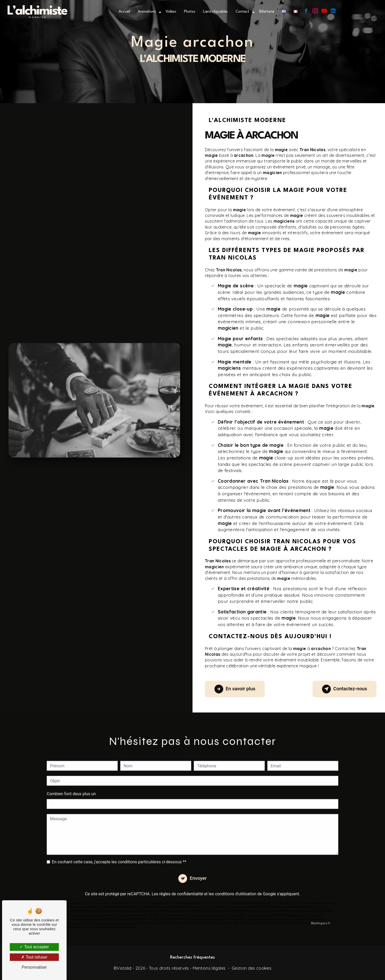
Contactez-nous (343, 689)
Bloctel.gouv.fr (321, 917)
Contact (242, 12)
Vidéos (171, 12)
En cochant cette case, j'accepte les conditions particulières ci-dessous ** (119, 855)
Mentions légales (209, 969)
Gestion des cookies (252, 969)
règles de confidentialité (181, 888)
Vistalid (124, 969)
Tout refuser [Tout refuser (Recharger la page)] (34, 957)
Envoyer (198, 872)
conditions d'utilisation (236, 888)
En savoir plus (236, 689)
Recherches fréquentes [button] (192, 959)
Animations (147, 12)
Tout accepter (34, 947)
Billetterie (267, 12)
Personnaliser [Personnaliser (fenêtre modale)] (34, 967)
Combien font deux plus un (71, 787)
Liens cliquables (215, 12)
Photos (190, 12)
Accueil (124, 12)
